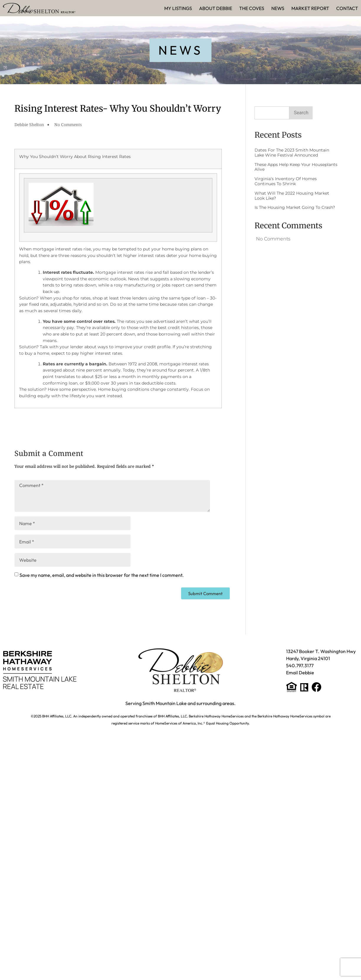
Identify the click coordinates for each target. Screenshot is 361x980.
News (278, 8)
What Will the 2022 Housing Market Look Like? (292, 196)
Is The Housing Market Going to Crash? (295, 207)
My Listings (178, 8)
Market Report (310, 8)
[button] (180, 50)
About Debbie (216, 8)
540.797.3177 (300, 665)
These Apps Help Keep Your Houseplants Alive (296, 167)
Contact (347, 8)
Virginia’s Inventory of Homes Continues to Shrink (286, 181)
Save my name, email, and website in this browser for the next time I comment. (102, 575)
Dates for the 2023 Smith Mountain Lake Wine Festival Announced (292, 153)
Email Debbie (300, 673)
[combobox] (272, 113)
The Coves (252, 8)
